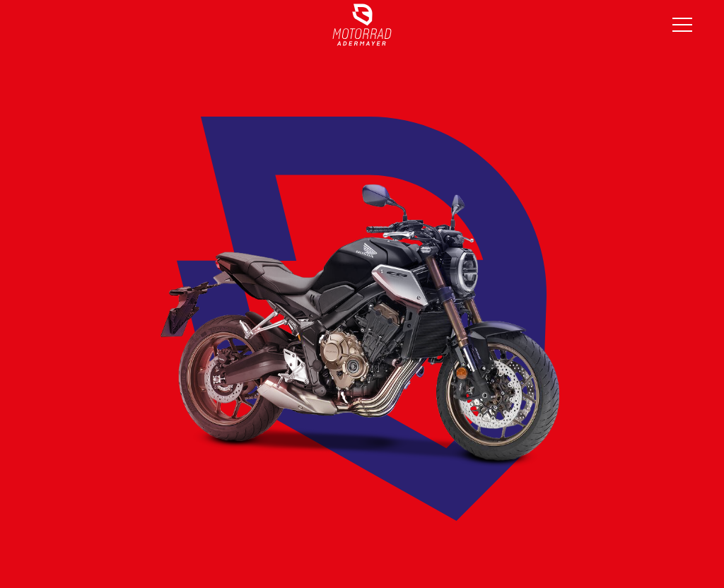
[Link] (362, 25)
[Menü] (683, 25)
